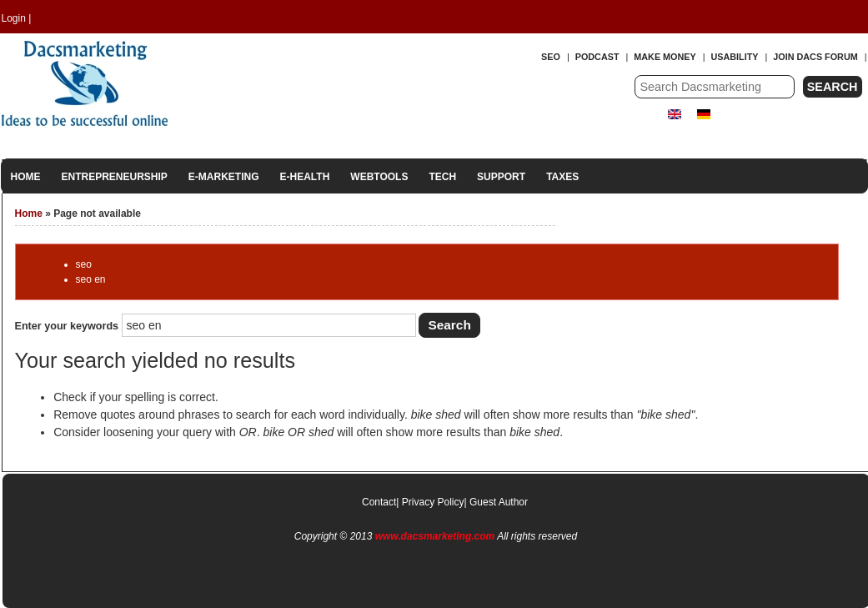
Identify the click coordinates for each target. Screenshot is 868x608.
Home (26, 177)
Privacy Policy (433, 502)
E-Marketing (224, 177)
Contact (379, 502)
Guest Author (499, 502)
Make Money (665, 57)
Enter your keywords (68, 326)
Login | (17, 18)
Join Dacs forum (815, 57)
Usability (735, 57)
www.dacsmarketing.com (435, 536)
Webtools (379, 177)
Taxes (562, 177)
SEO (551, 57)
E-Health (305, 177)
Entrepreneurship (115, 177)
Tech (442, 177)
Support (501, 177)
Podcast (597, 57)
